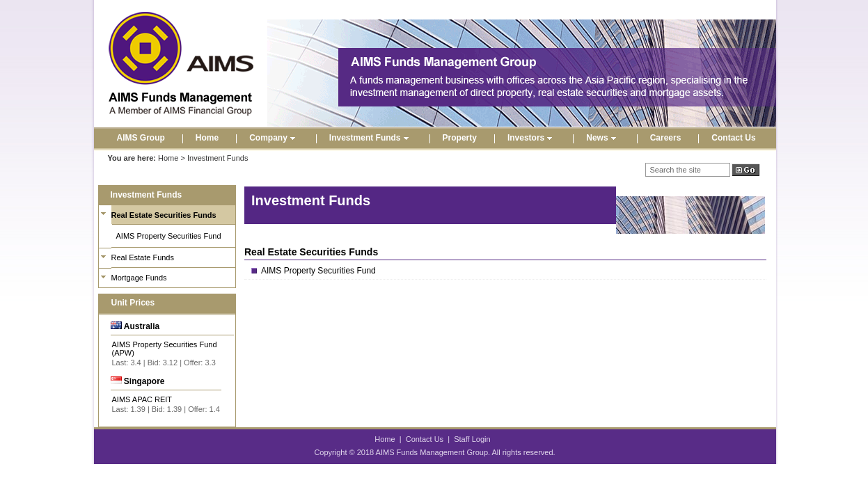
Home (207, 138)
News (602, 138)
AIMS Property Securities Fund (169, 236)
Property (460, 138)
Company (274, 138)
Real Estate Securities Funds (164, 215)
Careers (666, 138)
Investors (531, 138)
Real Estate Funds (143, 257)
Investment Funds (371, 138)
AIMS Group (141, 138)
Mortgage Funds (139, 278)
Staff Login (472, 439)
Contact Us (733, 138)
